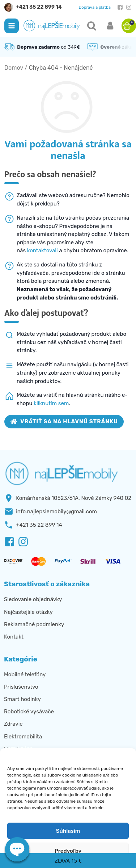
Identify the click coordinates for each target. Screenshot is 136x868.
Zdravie (13, 724)
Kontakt (14, 637)
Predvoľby (68, 851)
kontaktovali (42, 250)
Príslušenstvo (21, 687)
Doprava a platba (95, 7)
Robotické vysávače (29, 712)
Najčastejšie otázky (28, 612)
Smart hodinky (22, 699)
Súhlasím (68, 831)
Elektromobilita (23, 737)
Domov (14, 68)
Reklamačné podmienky (34, 624)
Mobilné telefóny (25, 675)
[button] (12, 26)
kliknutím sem (51, 403)
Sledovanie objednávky (33, 599)
